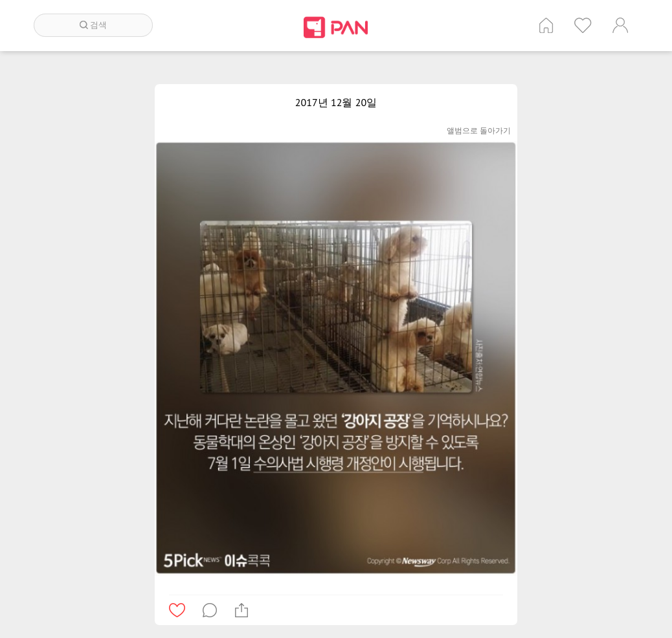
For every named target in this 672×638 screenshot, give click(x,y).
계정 (620, 25)
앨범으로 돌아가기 (479, 130)
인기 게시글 (583, 25)
